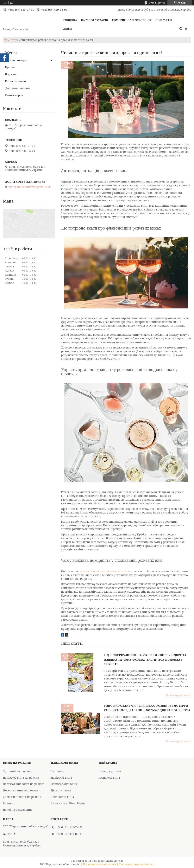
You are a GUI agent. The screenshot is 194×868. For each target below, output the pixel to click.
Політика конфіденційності (137, 864)
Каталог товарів (94, 20)
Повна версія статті (178, 695)
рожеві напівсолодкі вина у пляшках (106, 571)
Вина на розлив (110, 771)
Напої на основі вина (18, 810)
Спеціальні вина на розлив (22, 797)
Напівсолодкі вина (64, 784)
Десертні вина (61, 790)
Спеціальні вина (62, 797)
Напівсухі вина (61, 778)
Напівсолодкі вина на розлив (24, 784)
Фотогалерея (14, 95)
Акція (68, 29)
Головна (70, 20)
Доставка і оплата (17, 88)
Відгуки (11, 74)
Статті (14, 40)
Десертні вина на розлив (21, 790)
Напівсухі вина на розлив (21, 778)
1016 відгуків (157, 3)
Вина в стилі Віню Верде (68, 803)
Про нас (11, 67)
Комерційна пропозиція (132, 20)
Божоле (8, 803)
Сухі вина (58, 771)
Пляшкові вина (109, 778)
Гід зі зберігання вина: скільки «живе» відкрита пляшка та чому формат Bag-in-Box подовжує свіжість (145, 660)
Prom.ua (119, 861)
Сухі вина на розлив (17, 771)
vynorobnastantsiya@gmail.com (30, 187)
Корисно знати (16, 81)
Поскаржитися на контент (100, 864)
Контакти (164, 20)
